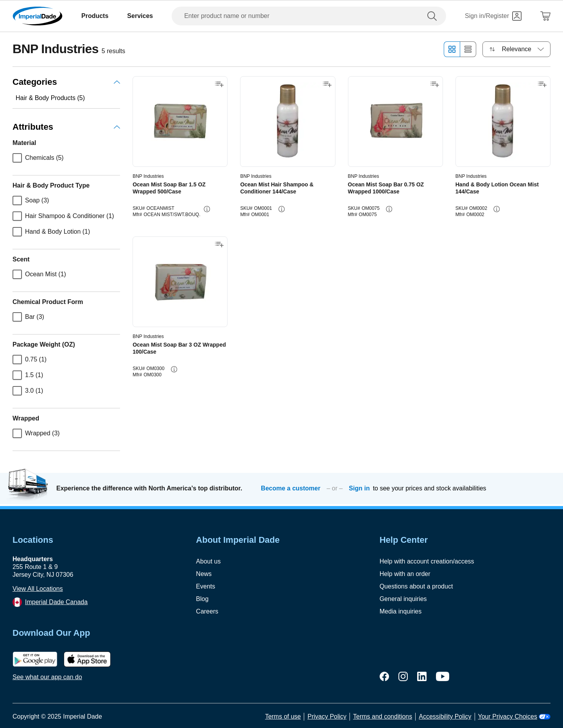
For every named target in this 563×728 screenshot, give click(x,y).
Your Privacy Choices (514, 716)
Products (95, 16)
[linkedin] (422, 676)
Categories (66, 82)
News (204, 574)
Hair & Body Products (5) (50, 98)
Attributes (66, 127)
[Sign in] (493, 16)
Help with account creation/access (427, 561)
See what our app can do (47, 677)
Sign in (359, 488)
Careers (207, 611)
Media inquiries (401, 611)
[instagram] (403, 676)
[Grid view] (452, 49)
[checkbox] (17, 158)
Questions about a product (416, 586)
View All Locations (38, 589)
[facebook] (384, 676)
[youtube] (443, 676)
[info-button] (207, 209)
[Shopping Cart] (545, 16)
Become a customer (290, 488)
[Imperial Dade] (38, 16)
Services (140, 16)
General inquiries (403, 599)
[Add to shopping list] (219, 84)
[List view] (468, 49)
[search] (434, 16)
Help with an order (405, 574)
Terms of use (283, 716)
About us (208, 561)
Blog (202, 599)
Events (205, 586)
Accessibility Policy (445, 716)
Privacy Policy (327, 716)
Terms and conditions (383, 716)
